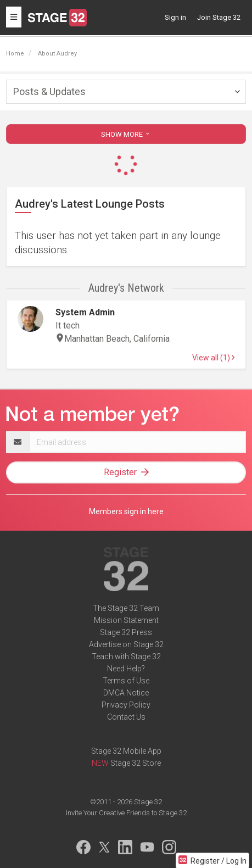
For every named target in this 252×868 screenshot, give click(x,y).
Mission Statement (126, 620)
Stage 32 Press (126, 632)
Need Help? (126, 669)
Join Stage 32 (219, 17)
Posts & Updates (49, 91)
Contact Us (126, 717)
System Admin (85, 312)
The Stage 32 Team (126, 608)
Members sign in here (126, 511)
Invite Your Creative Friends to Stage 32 (126, 813)
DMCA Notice (126, 693)
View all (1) (213, 358)
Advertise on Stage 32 (126, 644)
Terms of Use (126, 681)
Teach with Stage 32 (126, 656)
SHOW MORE (126, 134)
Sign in (175, 17)
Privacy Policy (126, 705)
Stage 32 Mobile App (126, 751)
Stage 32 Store (136, 763)
